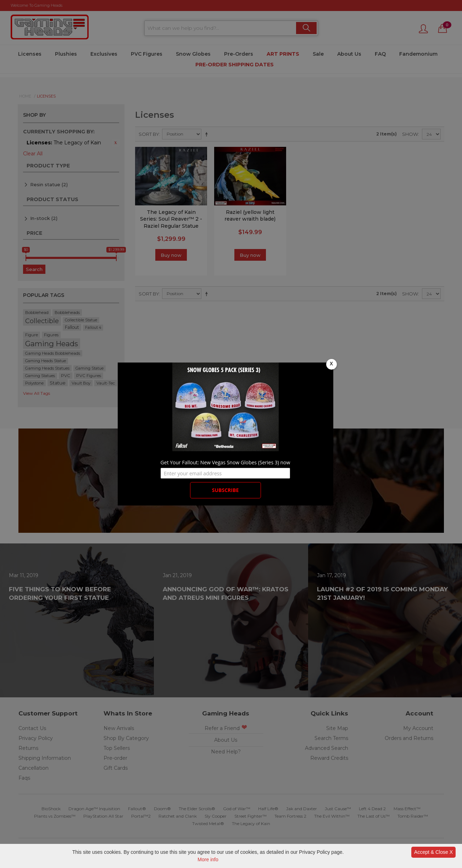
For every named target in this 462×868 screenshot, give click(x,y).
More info (208, 859)
